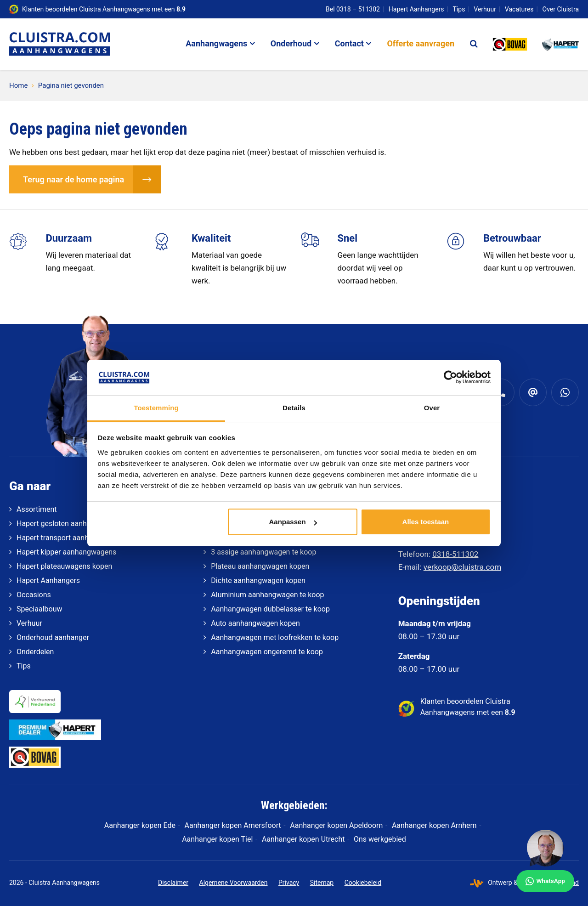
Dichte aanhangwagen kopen (258, 580)
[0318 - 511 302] (501, 392)
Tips (459, 9)
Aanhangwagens (216, 43)
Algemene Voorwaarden (234, 883)
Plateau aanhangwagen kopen (260, 566)
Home (18, 85)
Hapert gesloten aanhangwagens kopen (81, 524)
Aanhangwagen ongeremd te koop (267, 652)
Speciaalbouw (39, 609)
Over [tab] (432, 408)
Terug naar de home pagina (73, 179)
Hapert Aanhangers (416, 9)
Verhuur (485, 9)
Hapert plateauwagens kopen (64, 566)
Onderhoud (291, 43)
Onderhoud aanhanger (53, 637)
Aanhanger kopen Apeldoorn (336, 825)
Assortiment (37, 509)
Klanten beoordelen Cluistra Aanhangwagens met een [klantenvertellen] (104, 9)
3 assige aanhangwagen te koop (263, 552)
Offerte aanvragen (421, 43)
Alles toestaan (426, 522)
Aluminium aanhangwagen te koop (267, 595)
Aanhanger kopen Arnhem (434, 825)
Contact (349, 43)
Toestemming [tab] (156, 408)
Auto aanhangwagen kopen (255, 623)
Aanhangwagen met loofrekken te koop (275, 637)
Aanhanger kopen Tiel (217, 839)
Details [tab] (294, 408)
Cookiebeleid (363, 883)
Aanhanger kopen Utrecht (303, 839)
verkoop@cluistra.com (462, 567)
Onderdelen (35, 652)
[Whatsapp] (565, 392)
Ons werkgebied (380, 839)
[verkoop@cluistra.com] (533, 392)
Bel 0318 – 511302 (353, 9)
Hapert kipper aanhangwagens (66, 552)
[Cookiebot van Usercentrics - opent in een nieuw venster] (450, 377)
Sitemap (322, 883)
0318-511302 (455, 554)
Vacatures (519, 9)
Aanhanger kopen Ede (140, 825)
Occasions (34, 595)
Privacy (289, 883)
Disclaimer (173, 883)
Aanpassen (293, 522)
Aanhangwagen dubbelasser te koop (270, 609)
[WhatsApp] (545, 861)
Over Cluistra (561, 9)
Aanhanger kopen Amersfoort (233, 825)
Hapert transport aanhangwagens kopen (82, 538)
